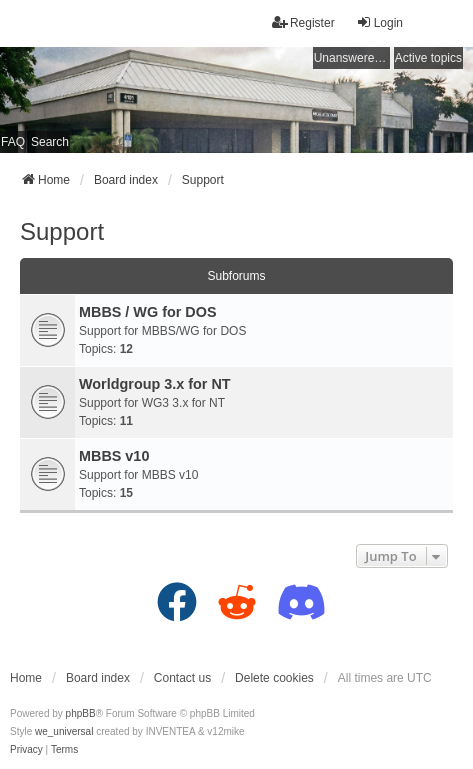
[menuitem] (26, 750)
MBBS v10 (114, 456)
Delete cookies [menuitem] (274, 678)
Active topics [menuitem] (428, 58)
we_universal (64, 731)
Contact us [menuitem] (182, 678)
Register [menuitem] (303, 22)
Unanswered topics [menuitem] (352, 58)
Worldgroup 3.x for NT (155, 384)
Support (62, 231)
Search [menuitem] (50, 142)
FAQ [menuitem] (13, 142)
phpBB (81, 713)
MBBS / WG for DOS (148, 312)
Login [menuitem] (379, 22)
